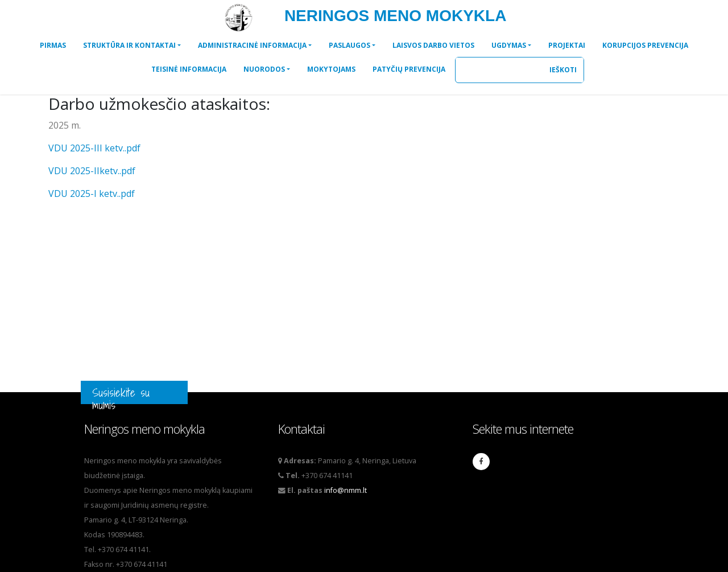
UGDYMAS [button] (509, 45)
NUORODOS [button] (264, 69)
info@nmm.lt (346, 490)
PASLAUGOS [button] (349, 45)
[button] (53, 46)
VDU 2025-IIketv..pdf (92, 171)
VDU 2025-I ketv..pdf (92, 194)
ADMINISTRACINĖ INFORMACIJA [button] (252, 45)
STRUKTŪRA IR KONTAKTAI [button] (129, 45)
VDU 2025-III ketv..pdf (94, 148)
